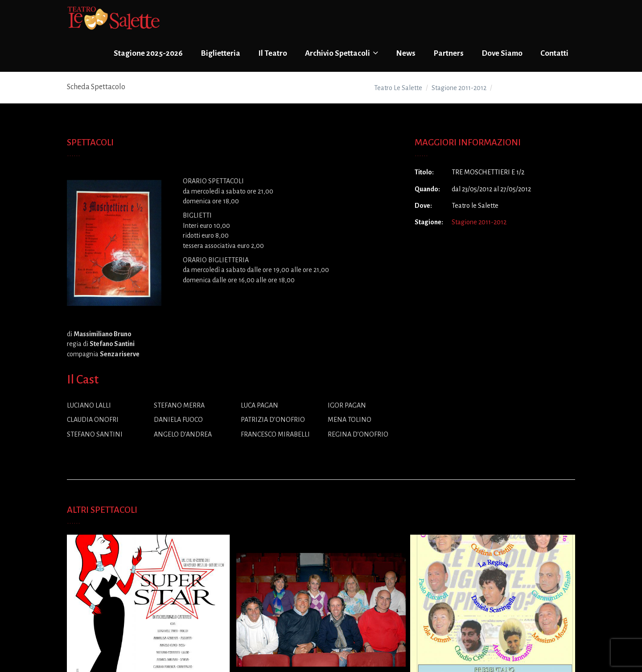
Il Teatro (273, 53)
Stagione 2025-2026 (148, 53)
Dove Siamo (502, 53)
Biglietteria (220, 53)
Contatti (554, 53)
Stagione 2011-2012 (479, 222)
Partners (449, 53)
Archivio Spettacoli (342, 53)
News (406, 53)
